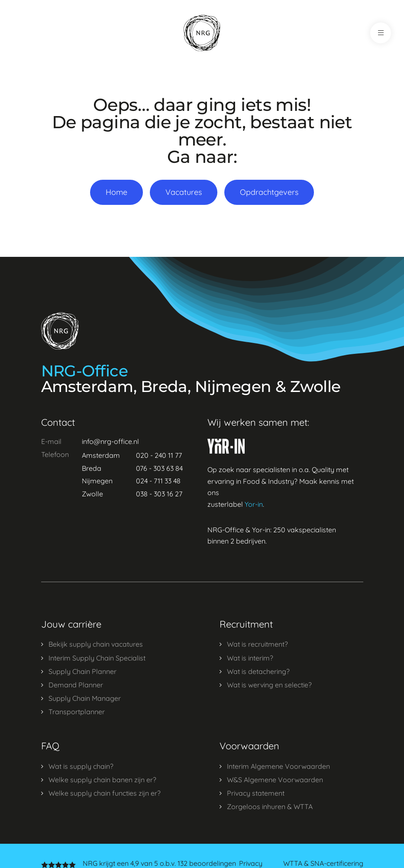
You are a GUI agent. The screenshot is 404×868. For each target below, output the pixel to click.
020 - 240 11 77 (159, 455)
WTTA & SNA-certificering (323, 863)
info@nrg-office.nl (110, 441)
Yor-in (254, 504)
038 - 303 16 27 (159, 494)
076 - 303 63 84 (159, 468)
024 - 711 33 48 (158, 481)
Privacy (251, 863)
